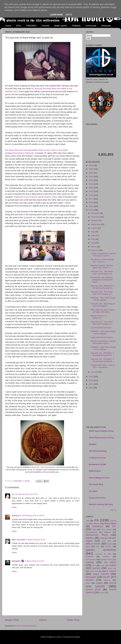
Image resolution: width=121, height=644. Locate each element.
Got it (69, 15)
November (96, 217)
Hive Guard (107, 529)
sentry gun (112, 568)
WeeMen (93, 444)
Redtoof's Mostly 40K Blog (101, 504)
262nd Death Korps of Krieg (101, 438)
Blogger (77, 637)
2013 (91, 377)
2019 (91, 191)
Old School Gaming (98, 451)
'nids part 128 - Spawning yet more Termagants (103, 305)
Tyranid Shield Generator (101, 328)
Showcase (106, 26)
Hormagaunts (92, 532)
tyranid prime (93, 589)
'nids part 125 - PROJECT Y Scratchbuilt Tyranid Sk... (102, 360)
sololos (59, 637)
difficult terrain (93, 544)
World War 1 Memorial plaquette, (44, 467)
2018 (91, 195)
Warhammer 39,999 (97, 464)
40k (96, 520)
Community (91, 26)
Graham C (16, 516)
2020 (91, 188)
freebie (108, 547)
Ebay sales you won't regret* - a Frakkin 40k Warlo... (103, 311)
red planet (110, 562)
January (95, 372)
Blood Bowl (110, 523)
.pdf (87, 521)
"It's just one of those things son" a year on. (102, 261)
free (98, 547)
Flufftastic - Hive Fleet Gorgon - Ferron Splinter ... (103, 299)
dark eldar (107, 541)
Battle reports (61, 26)
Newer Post (12, 620)
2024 (91, 173)
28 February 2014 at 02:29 (26, 494)
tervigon (90, 580)
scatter (113, 565)
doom (110, 544)
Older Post (73, 620)
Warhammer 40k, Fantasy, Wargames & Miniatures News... (102, 280)
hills (109, 554)
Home (8, 26)
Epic (94, 529)
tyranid (100, 586)
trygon (99, 583)
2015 (91, 206)
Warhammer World (97, 535)
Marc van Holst (19, 540)
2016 (91, 202)
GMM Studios (95, 471)
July (93, 232)
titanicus (107, 580)
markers (106, 557)
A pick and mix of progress (102, 337)
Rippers (108, 532)
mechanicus (91, 560)
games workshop (101, 550)
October (95, 221)
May (93, 239)
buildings (103, 538)
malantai (89, 557)
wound (102, 593)
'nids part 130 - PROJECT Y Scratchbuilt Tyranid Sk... (102, 287)
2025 (91, 169)
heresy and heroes (97, 498)
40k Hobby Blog (96, 484)
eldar (88, 547)
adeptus (90, 538)
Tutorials (46, 26)
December (96, 213)
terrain (107, 577)
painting (90, 562)
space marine (109, 571)
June (93, 235)
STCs (19, 26)
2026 (91, 165)
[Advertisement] (101, 408)
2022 (91, 180)
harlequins (99, 554)
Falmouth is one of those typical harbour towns (36, 197)
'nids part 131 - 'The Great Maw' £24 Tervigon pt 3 (102, 273)
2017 (91, 199)
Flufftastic (76, 26)
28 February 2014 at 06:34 (33, 516)
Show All (113, 510)
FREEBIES (31, 26)
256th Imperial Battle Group (101, 431)
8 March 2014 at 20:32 (36, 540)
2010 (91, 388)
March (94, 247)
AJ (13, 494)
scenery (96, 568)
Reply (14, 507)
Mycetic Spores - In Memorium (99, 317)
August (94, 228)
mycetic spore (106, 560)
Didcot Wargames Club (99, 478)
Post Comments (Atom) (26, 626)
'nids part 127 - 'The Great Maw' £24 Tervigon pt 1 (102, 323)
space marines (101, 574)
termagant (91, 577)
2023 (91, 177)
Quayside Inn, (30, 217)
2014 (91, 210)
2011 (91, 384)
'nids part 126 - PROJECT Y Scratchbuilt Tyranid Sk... (102, 354)
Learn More (56, 15)
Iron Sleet (93, 491)
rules (103, 565)
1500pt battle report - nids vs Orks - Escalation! (103, 366)
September (96, 224)
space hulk (94, 571)
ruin (94, 565)
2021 (91, 184)
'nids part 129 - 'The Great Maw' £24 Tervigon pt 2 (102, 293)
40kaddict (16, 561)
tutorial (113, 583)
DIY (114, 526)
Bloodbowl (98, 526)
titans (88, 583)
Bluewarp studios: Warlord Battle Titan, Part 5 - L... (102, 267)
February (95, 250)
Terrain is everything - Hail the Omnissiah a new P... (103, 255)
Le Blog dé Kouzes (97, 458)
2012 (91, 380)
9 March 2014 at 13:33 (34, 561)
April (93, 243)
